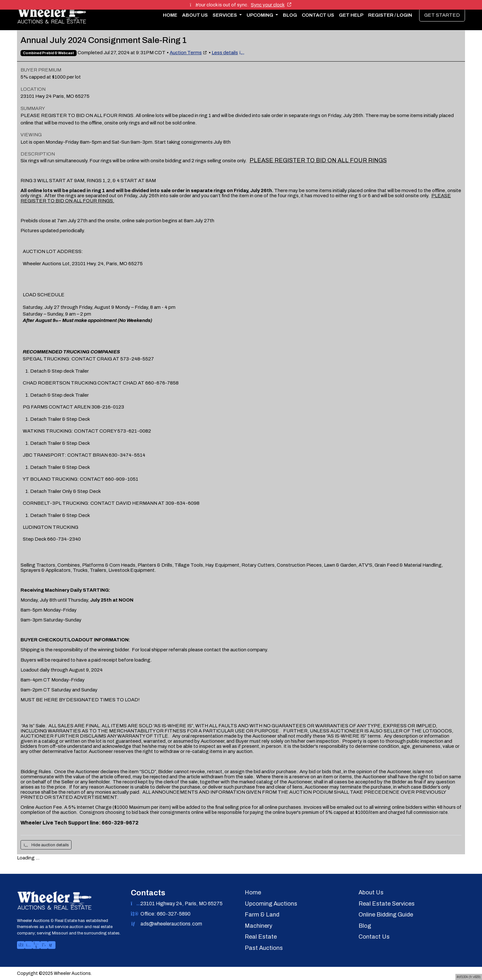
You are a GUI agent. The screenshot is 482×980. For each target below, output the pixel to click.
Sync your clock (271, 5)
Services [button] (225, 15)
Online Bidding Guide (386, 915)
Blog (290, 15)
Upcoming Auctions (271, 904)
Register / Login (390, 15)
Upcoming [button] (260, 15)
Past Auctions (264, 948)
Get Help (351, 15)
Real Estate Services (387, 904)
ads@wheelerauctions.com (171, 924)
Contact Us (318, 15)
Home (170, 15)
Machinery (258, 926)
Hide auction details (46, 845)
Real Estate (261, 937)
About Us (195, 15)
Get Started (442, 15)
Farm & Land (262, 915)
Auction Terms (186, 53)
